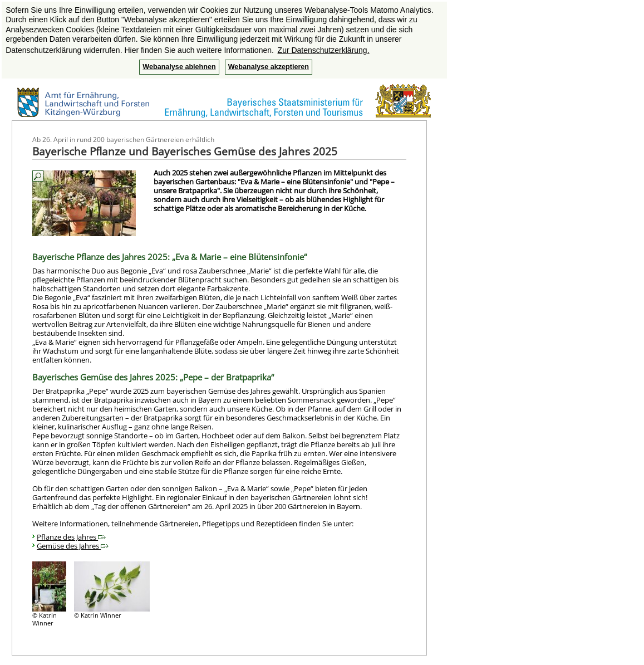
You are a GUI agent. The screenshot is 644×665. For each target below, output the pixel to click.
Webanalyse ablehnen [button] (179, 67)
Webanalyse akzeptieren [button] (269, 67)
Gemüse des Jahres (73, 546)
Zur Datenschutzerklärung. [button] (324, 50)
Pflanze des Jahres (71, 537)
